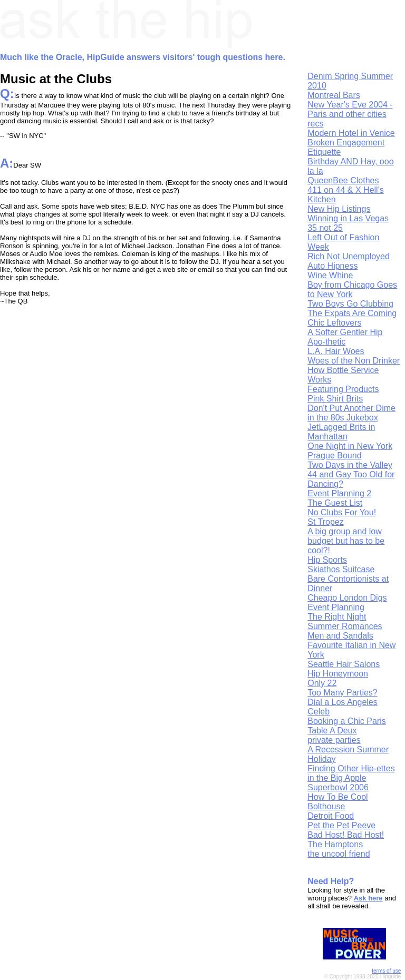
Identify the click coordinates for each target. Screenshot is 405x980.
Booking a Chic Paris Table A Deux (347, 726)
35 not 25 (325, 228)
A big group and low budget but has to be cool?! (346, 541)
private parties (334, 740)
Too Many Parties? (343, 693)
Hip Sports (327, 560)
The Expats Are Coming (352, 313)
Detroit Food (331, 816)
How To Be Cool (337, 797)
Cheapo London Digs (347, 598)
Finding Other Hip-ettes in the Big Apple (351, 773)
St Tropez (325, 522)
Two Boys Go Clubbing (350, 304)
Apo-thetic (326, 342)
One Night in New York (350, 446)
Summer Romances (345, 626)
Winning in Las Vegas (348, 218)
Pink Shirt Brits (335, 399)
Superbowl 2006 (338, 787)
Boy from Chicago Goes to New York (352, 290)
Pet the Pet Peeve (341, 825)
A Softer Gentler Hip (345, 332)
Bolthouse (326, 806)
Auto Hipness (332, 266)
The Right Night (337, 617)
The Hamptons (335, 844)
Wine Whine (330, 275)
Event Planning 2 (339, 493)
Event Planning (336, 607)
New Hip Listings (339, 209)
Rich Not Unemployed (349, 256)
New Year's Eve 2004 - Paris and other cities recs (350, 114)
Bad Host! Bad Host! (346, 835)
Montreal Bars (334, 95)
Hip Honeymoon (338, 674)
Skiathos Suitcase (341, 569)
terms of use (386, 971)
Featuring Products (343, 389)
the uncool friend (339, 854)
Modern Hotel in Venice (351, 133)
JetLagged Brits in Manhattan (341, 432)
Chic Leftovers (334, 323)
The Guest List (335, 503)
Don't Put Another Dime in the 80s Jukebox (351, 413)
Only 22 (322, 683)
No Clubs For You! (342, 512)
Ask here (368, 898)
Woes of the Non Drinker (354, 361)
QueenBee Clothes (343, 180)
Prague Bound (334, 455)
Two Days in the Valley (350, 465)
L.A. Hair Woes (336, 351)
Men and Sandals (340, 636)
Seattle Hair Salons (344, 664)
